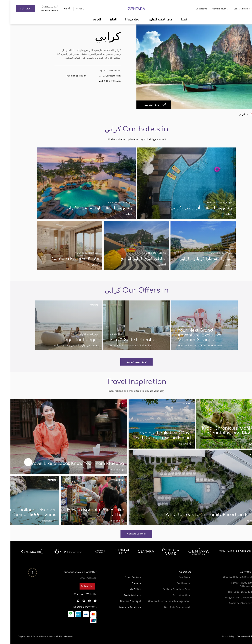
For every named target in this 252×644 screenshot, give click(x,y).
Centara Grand (160, 551)
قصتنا (174, 19)
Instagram (79, 601)
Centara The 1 (22, 551)
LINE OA (73, 601)
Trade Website (122, 595)
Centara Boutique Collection (188, 551)
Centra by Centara (112, 551)
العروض (86, 19)
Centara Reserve (225, 551)
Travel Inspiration (66, 76)
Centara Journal (210, 9)
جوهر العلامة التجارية (150, 19)
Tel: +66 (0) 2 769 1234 (230, 592)
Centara (135, 551)
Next (18, 462)
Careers (126, 583)
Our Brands (173, 583)
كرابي (231, 114)
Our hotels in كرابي (99, 76)
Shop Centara (123, 577)
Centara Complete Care (166, 589)
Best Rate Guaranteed (167, 607)
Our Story (174, 577)
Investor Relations (120, 607)
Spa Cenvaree (57, 551)
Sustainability (171, 595)
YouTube (68, 601)
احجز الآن (15, 9)
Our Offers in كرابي (100, 81)
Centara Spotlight (120, 601)
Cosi (89, 551)
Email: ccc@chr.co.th (231, 603)
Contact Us (191, 9)
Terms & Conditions (236, 636)
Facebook (85, 601)
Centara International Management (159, 601)
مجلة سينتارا (122, 19)
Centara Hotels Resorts (235, 9)
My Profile (125, 589)
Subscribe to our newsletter (70, 572)
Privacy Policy (218, 636)
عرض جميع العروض (126, 362)
